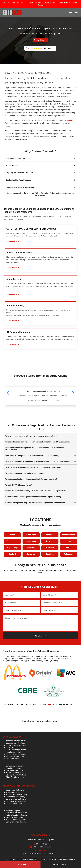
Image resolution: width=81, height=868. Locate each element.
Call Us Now (20, 865)
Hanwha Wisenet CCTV (15, 772)
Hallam (69, 541)
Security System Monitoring (17, 753)
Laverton (31, 548)
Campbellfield (12, 541)
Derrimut (50, 541)
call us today (69, 120)
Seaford (12, 554)
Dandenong (31, 541)
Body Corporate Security (15, 789)
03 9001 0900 (51, 703)
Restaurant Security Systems (17, 800)
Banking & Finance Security (16, 798)
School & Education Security (17, 794)
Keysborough (12, 548)
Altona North (31, 535)
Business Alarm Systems (16, 742)
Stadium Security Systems (16, 774)
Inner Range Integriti (14, 751)
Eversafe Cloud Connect (15, 769)
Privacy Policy (58, 858)
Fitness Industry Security (16, 796)
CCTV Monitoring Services (16, 749)
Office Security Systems (15, 776)
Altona (12, 535)
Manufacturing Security (15, 810)
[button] (73, 393)
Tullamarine (69, 554)
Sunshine (50, 554)
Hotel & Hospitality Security (17, 814)
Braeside (50, 535)
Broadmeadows (69, 535)
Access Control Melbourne (16, 740)
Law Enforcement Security (16, 821)
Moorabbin (50, 548)
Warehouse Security (14, 791)
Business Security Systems (17, 744)
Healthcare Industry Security (17, 812)
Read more (13, 241)
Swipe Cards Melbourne (15, 756)
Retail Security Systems (15, 816)
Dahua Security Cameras (15, 765)
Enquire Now (40, 40)
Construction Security (14, 803)
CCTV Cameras (12, 747)
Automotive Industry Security (17, 819)
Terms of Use (70, 858)
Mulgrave (69, 548)
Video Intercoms (12, 758)
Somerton (31, 554)
